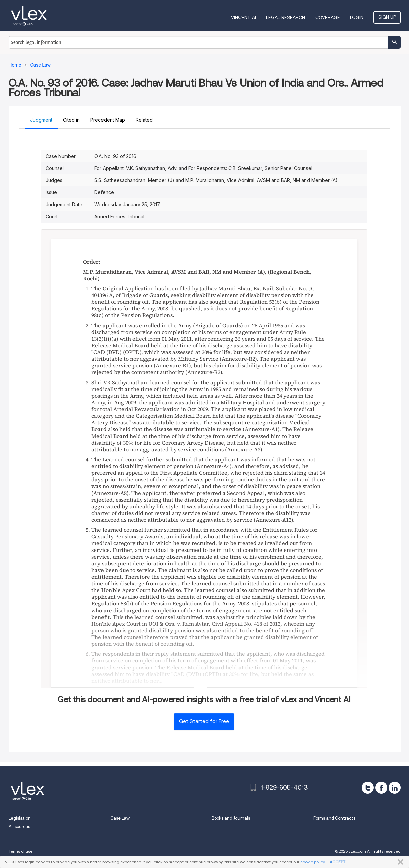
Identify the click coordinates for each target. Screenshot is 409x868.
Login (357, 17)
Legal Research (286, 17)
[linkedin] (395, 788)
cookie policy (313, 862)
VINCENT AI (244, 17)
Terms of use (21, 851)
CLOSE (399, 862)
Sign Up (387, 17)
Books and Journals (231, 818)
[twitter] (368, 788)
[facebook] (381, 788)
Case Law (120, 818)
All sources (19, 827)
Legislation (20, 818)
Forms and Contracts (334, 818)
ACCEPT (337, 862)
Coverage (328, 17)
